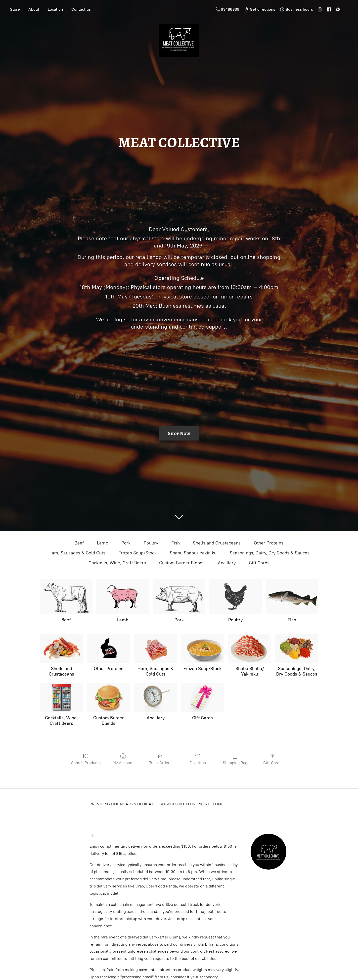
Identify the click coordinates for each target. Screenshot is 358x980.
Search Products (86, 759)
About (34, 9)
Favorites (198, 759)
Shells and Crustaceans (217, 543)
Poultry (151, 543)
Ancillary (227, 563)
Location (55, 9)
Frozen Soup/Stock (138, 553)
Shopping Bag (235, 759)
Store (15, 9)
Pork (126, 543)
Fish (176, 543)
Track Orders (160, 759)
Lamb (103, 543)
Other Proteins (269, 543)
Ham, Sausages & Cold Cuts (77, 553)
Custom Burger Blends (182, 563)
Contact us (81, 9)
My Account (123, 759)
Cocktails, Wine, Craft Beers (117, 563)
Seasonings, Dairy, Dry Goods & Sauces (270, 553)
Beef (79, 543)
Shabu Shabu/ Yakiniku (193, 553)
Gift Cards (259, 563)
